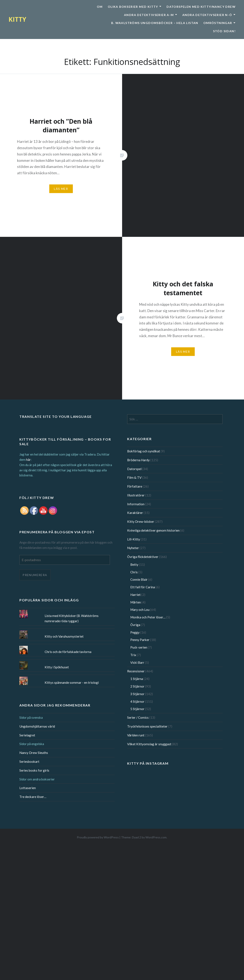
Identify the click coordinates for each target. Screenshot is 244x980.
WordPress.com (156, 837)
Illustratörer (136, 495)
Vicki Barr (137, 662)
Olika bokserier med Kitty (133, 7)
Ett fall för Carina (143, 587)
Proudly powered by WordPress (98, 837)
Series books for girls (34, 770)
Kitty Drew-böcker (141, 522)
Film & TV (134, 477)
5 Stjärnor (137, 709)
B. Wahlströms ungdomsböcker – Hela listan (155, 23)
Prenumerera (35, 575)
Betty (134, 564)
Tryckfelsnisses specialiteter (147, 726)
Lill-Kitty (134, 539)
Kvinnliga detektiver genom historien (153, 530)
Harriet (135, 595)
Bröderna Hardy (138, 460)
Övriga (135, 625)
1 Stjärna (137, 679)
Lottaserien (28, 788)
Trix (133, 655)
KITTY (17, 19)
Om (100, 7)
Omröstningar (218, 23)
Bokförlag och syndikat (144, 451)
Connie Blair (139, 579)
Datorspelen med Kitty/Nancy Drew (201, 7)
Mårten (136, 602)
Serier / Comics (138, 717)
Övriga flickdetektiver (143, 557)
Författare (135, 486)
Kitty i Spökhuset (57, 667)
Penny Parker (140, 640)
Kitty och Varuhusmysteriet (64, 636)
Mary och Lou (140, 610)
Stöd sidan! (224, 31)
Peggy (135, 632)
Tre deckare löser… (33, 797)
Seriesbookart (29, 761)
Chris (134, 572)
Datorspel (134, 469)
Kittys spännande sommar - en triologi (72, 682)
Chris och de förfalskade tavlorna (68, 652)
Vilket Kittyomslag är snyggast (149, 744)
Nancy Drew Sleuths (34, 753)
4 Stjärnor (137, 701)
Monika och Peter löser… (148, 617)
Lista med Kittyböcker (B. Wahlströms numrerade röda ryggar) (72, 618)
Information (136, 504)
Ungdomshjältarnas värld (37, 726)
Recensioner (136, 671)
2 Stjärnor (137, 686)
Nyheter (133, 548)
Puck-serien (139, 647)
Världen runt (136, 735)
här (28, 460)
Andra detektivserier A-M (149, 15)
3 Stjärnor (137, 694)
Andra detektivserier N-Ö (207, 15)
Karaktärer (135, 513)
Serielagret (27, 735)
